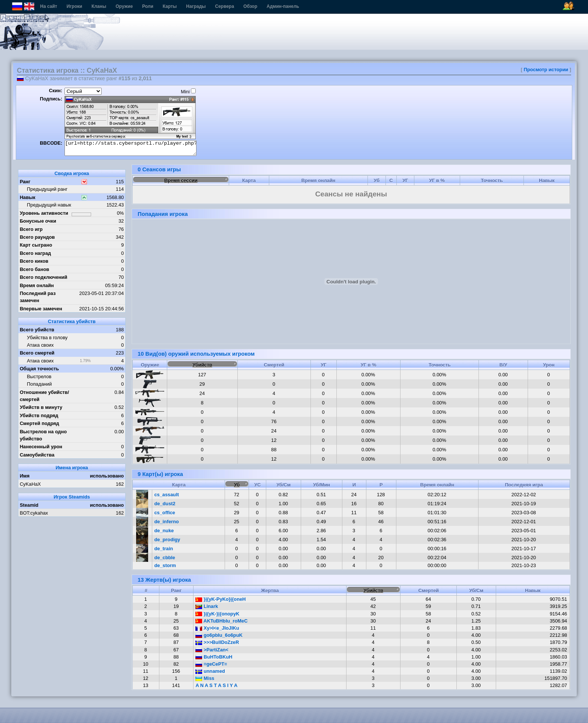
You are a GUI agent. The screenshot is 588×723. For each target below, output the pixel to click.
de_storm (165, 565)
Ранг (25, 182)
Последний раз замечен (38, 297)
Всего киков (34, 261)
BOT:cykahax (34, 513)
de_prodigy (167, 540)
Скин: (55, 91)
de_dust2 (165, 504)
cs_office (165, 513)
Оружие (124, 6)
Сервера (225, 6)
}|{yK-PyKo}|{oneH (220, 599)
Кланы (99, 6)
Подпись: (51, 99)
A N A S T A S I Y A (216, 685)
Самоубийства (37, 455)
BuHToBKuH (214, 657)
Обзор (250, 6)
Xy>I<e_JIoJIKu (217, 628)
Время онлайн (37, 285)
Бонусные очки (38, 221)
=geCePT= (211, 664)
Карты (170, 6)
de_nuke (164, 531)
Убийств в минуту (41, 407)
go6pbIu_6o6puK (219, 635)
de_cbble (165, 558)
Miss (205, 678)
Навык (28, 197)
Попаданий (39, 384)
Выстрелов (39, 376)
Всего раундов (37, 237)
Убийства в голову (47, 338)
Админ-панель (283, 6)
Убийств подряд (39, 415)
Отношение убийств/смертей (44, 396)
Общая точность (40, 369)
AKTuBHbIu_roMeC (221, 621)
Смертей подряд (40, 423)
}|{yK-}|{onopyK (217, 614)
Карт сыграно (36, 245)
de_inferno (167, 522)
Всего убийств (37, 330)
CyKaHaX (30, 484)
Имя (25, 476)
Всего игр (31, 229)
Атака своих (40, 345)
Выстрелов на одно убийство (43, 435)
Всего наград (35, 253)
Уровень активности (44, 213)
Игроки (74, 6)
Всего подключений (44, 277)
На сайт (49, 6)
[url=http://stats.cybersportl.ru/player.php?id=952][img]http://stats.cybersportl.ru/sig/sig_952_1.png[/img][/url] (130, 148)
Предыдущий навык (49, 205)
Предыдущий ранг (47, 189)
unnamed (210, 671)
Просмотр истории (546, 70)
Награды (196, 6)
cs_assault (167, 495)
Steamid (29, 505)
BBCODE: (51, 143)
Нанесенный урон (41, 447)
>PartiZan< (212, 650)
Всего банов (34, 269)
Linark (207, 606)
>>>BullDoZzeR (217, 642)
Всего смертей (37, 353)
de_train (164, 549)
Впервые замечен (41, 309)
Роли (148, 6)
